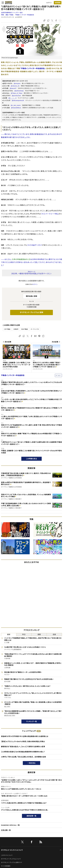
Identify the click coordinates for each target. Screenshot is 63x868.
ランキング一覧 (31, 721)
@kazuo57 (13, 88)
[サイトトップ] (8, 3)
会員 (54, 634)
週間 (39, 634)
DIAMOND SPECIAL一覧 (10, 825)
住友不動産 (25, 329)
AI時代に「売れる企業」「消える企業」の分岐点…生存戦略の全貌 (23, 757)
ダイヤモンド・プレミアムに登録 (31, 312)
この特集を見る (31, 459)
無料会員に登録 (31, 296)
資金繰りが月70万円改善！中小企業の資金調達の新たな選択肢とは (25, 736)
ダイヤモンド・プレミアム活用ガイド (12, 862)
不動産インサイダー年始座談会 (25, 15)
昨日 (24, 634)
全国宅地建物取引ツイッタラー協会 (12, 13)
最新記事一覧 (32, 816)
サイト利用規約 (6, 866)
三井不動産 (7, 329)
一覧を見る (31, 763)
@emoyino (17, 83)
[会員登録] (58, 3)
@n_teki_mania (16, 105)
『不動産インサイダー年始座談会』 (33, 68)
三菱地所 (16, 329)
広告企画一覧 (6, 830)
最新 (9, 634)
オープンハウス (35, 329)
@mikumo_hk (15, 86)
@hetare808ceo (16, 108)
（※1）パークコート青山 (50, 214)
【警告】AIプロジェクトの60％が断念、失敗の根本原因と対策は (23, 742)
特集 (2, 15)
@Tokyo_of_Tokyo (17, 93)
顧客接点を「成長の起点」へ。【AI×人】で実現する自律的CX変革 (23, 747)
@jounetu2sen (16, 96)
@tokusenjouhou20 (18, 100)
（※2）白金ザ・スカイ (35, 245)
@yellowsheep (19, 91)
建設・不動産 (9, 15)
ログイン (49, 3)
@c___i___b (12, 98)
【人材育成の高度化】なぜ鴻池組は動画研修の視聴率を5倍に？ (23, 752)
